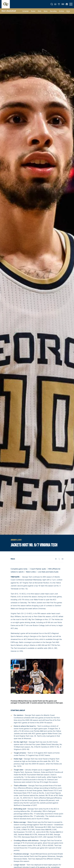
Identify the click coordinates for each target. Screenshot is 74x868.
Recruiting (53, 11)
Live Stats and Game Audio (48, 572)
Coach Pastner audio (38, 569)
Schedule (25, 11)
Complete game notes (19, 569)
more (68, 11)
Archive (61, 11)
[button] (52, 4)
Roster (33, 11)
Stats (39, 11)
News (46, 11)
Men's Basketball (9, 11)
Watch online (31, 572)
